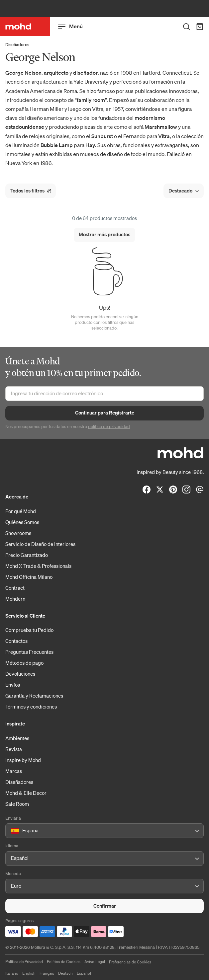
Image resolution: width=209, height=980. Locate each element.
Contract (15, 588)
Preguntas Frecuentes (29, 652)
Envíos (13, 685)
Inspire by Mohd (23, 760)
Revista (14, 749)
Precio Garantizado (27, 555)
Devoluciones (20, 674)
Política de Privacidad (24, 962)
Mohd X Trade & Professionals (38, 566)
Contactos (16, 641)
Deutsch (65, 973)
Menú (70, 27)
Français (47, 973)
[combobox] (12, 831)
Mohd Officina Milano (29, 577)
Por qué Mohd (21, 511)
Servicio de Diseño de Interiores (40, 544)
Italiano (12, 973)
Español (84, 973)
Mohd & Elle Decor (26, 793)
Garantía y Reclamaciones (34, 696)
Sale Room (17, 804)
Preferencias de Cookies (130, 962)
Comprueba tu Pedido (29, 630)
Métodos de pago (24, 663)
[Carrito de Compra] (200, 27)
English (29, 973)
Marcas (14, 771)
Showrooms (18, 533)
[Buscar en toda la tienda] (186, 27)
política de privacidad (109, 427)
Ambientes (17, 738)
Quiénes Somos (22, 522)
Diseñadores (17, 45)
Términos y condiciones (31, 707)
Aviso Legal (95, 962)
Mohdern (15, 599)
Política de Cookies (64, 962)
